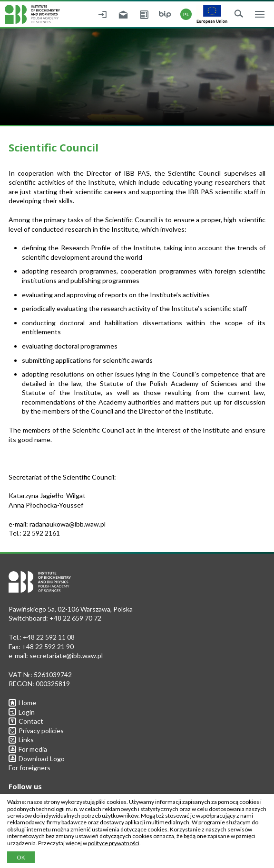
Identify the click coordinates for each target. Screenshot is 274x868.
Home (22, 703)
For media (28, 749)
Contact (26, 721)
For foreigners (29, 768)
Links (21, 740)
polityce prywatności (114, 843)
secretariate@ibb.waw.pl (66, 656)
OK (21, 857)
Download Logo (37, 759)
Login (22, 712)
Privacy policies (36, 731)
